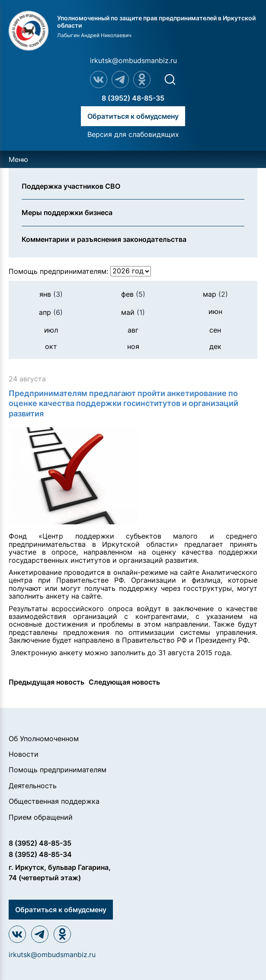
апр (51, 312)
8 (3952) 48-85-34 (40, 854)
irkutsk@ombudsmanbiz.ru (133, 60)
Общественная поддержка (54, 801)
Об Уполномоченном (44, 739)
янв (51, 294)
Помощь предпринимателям (58, 770)
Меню (18, 159)
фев (133, 294)
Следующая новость (124, 682)
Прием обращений (41, 817)
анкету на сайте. (74, 596)
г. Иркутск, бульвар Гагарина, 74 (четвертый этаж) (60, 872)
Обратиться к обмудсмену (133, 116)
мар (215, 294)
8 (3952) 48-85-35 (133, 98)
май (133, 312)
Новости (24, 754)
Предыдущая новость (46, 682)
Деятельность (33, 786)
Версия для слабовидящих (133, 134)
